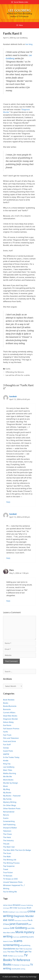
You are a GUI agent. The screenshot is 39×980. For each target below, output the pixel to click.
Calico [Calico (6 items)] (17, 912)
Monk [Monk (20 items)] (19, 932)
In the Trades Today (11, 757)
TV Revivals (8, 876)
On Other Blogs (10, 805)
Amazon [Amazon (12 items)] (17, 905)
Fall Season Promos (11, 729)
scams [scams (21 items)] (18, 941)
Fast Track (7, 735)
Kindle (6, 761)
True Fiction (8, 872)
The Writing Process (11, 863)
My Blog (6, 789)
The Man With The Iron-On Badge (17, 850)
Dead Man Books (10, 716)
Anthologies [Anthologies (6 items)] (6, 908)
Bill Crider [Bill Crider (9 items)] (14, 908)
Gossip (6, 748)
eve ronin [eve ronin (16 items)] (9, 920)
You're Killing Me (10, 892)
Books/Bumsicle (10, 706)
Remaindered (9, 812)
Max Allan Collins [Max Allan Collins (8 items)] (9, 933)
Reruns (6, 815)
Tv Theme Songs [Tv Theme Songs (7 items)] (25, 965)
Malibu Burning (10, 773)
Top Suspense (9, 866)
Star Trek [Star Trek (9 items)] (19, 949)
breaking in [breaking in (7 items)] (12, 912)
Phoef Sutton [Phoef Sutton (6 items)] (16, 937)
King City (7, 764)
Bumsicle (7, 709)
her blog (29, 44)
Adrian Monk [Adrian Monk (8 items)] (8, 905)
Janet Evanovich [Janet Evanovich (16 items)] (19, 924)
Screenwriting (9, 821)
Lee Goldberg (20, 10)
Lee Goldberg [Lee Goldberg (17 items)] (18, 928)
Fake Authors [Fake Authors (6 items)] (18, 921)
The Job (6, 844)
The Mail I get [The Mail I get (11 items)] (21, 952)
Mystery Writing (10, 802)
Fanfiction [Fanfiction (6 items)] (25, 921)
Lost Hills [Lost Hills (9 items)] (31, 928)
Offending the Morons (15, 372)
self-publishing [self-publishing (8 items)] (25, 945)
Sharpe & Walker (10, 828)
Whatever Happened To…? (14, 885)
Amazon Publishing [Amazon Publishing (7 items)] (27, 905)
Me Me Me (7, 776)
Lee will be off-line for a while (18, 375)
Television (7, 831)
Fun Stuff (7, 744)
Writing (6, 888)
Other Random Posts (12, 808)
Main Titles (8, 770)
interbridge (32, 977)
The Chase (7, 834)
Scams (6, 818)
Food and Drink (10, 741)
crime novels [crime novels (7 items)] (23, 912)
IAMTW (6, 754)
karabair (13, 396)
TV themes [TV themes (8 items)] (16, 965)
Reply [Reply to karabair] (8, 502)
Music (6, 786)
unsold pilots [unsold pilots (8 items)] (16, 969)
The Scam (7, 853)
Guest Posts (8, 751)
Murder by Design (11, 783)
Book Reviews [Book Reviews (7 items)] (22, 908)
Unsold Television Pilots (13, 882)
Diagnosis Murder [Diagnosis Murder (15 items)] (24, 916)
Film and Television (11, 738)
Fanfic (8, 369)
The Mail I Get (9, 847)
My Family (7, 799)
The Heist (7, 837)
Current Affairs (9, 712)
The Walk (7, 856)
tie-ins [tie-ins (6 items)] (15, 956)
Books (6, 703)
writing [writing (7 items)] (23, 969)
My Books (7, 793)
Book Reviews (9, 700)
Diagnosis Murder (11, 719)
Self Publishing (9, 824)
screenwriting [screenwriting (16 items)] (11, 945)
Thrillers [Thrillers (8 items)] (11, 956)
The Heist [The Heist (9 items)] (11, 952)
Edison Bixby (8, 722)
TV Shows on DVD (10, 879)
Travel (6, 869)
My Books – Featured (12, 796)
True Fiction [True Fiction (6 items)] (20, 956)
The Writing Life (10, 860)
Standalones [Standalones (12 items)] (9, 949)
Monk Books (8, 780)
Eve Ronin (7, 725)
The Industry (8, 840)
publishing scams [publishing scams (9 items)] (27, 937)
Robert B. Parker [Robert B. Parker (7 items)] (8, 941)
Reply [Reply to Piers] (8, 601)
